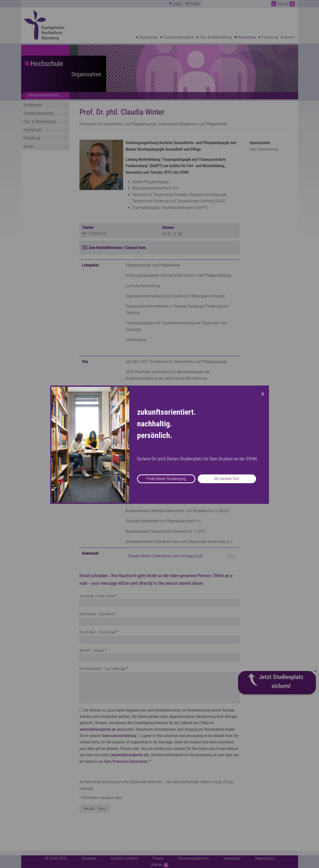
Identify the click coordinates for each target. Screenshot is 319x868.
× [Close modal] (263, 393)
